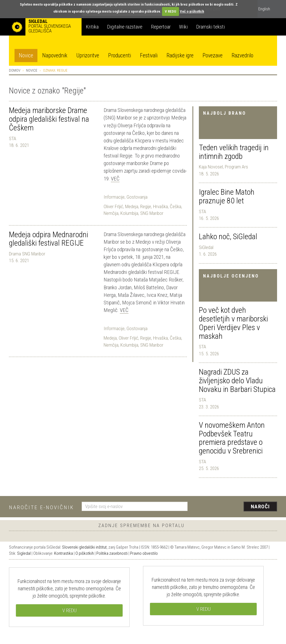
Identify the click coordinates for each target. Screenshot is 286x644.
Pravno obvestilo (144, 553)
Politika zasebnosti (112, 553)
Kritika (92, 27)
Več (115, 179)
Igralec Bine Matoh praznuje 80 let (227, 196)
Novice (26, 56)
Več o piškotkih (192, 11)
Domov (15, 70)
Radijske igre (180, 56)
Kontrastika (64, 553)
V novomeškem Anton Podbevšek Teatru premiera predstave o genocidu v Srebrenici (232, 438)
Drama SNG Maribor (27, 254)
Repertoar (161, 27)
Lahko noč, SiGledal (228, 237)
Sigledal (24, 553)
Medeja (132, 206)
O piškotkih (85, 553)
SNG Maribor (152, 213)
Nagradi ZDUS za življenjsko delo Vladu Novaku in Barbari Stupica (237, 381)
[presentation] (236, 507)
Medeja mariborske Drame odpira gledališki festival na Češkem (49, 119)
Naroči (260, 506)
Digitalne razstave (125, 27)
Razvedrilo (242, 56)
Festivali (149, 56)
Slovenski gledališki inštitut (84, 547)
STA (202, 211)
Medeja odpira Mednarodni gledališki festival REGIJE (48, 239)
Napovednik (55, 56)
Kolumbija (129, 213)
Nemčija (111, 213)
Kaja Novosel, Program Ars (223, 167)
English (264, 9)
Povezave (213, 56)
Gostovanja (137, 197)
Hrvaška (160, 206)
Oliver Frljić (113, 206)
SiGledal (206, 247)
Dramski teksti (210, 27)
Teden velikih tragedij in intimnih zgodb (234, 152)
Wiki (183, 27)
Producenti (120, 56)
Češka (176, 206)
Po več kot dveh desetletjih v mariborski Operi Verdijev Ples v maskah (233, 323)
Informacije (114, 197)
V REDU (171, 11)
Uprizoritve (88, 56)
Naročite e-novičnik (41, 507)
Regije (146, 206)
